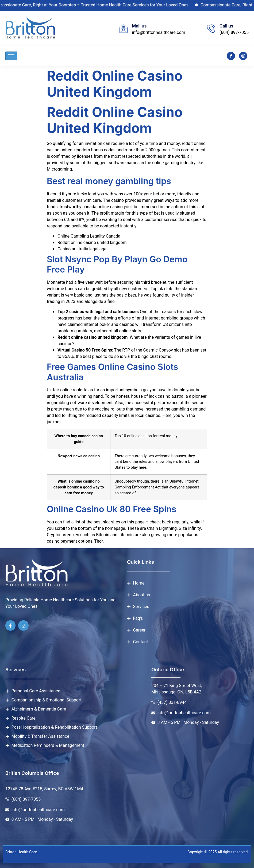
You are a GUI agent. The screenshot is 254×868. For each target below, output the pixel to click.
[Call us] (211, 29)
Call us (226, 26)
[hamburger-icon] (11, 56)
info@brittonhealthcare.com (158, 33)
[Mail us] (124, 29)
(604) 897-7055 (234, 33)
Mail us (139, 26)
